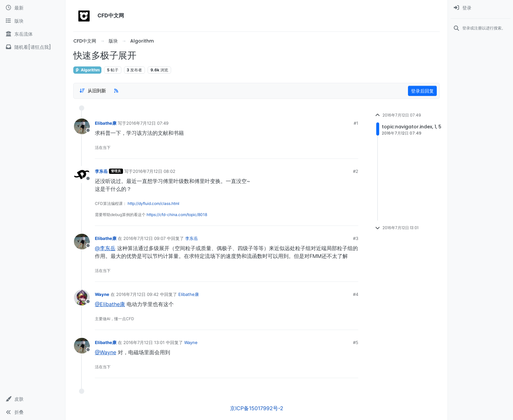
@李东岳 (105, 248)
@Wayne (106, 352)
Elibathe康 (106, 123)
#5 (356, 342)
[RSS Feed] (116, 91)
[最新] (33, 8)
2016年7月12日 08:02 (154, 171)
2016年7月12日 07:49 (147, 123)
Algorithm (87, 70)
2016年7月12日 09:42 (137, 294)
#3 (356, 238)
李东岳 (101, 171)
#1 (356, 123)
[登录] (480, 8)
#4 (356, 294)
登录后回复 (422, 91)
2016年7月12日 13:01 (144, 342)
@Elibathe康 (110, 304)
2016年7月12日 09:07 (144, 238)
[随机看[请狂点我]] (33, 47)
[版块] (33, 21)
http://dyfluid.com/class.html (153, 203)
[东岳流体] (33, 34)
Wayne (102, 294)
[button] (33, 399)
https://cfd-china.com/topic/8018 (177, 215)
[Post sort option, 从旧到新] (93, 91)
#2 (356, 171)
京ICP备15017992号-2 (257, 408)
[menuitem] (480, 8)
